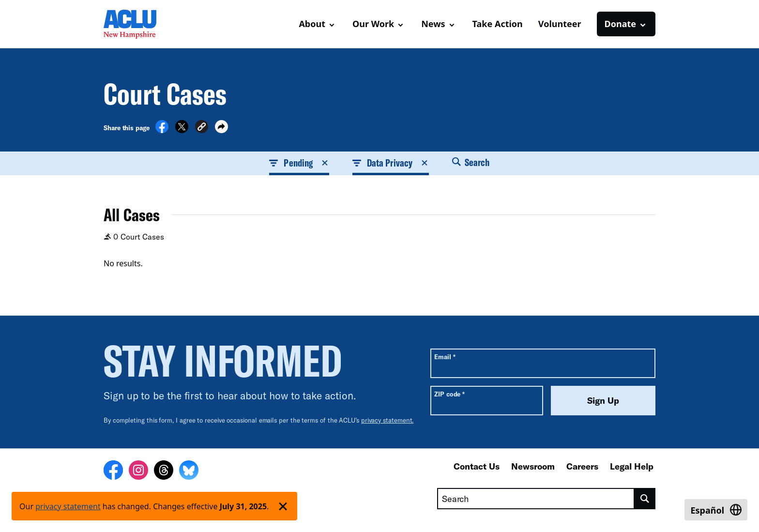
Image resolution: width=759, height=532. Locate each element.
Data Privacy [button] (391, 163)
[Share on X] (182, 130)
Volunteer (560, 24)
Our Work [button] (373, 24)
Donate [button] (620, 24)
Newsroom (533, 466)
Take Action (498, 24)
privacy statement (68, 506)
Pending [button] (299, 163)
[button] (202, 128)
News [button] (433, 24)
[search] (645, 499)
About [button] (312, 24)
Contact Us (477, 466)
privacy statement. (387, 420)
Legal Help (632, 466)
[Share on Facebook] (162, 130)
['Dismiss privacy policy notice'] (283, 506)
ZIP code (449, 394)
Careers (582, 466)
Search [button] (471, 162)
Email (445, 357)
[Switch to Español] (716, 510)
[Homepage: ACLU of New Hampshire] (137, 24)
